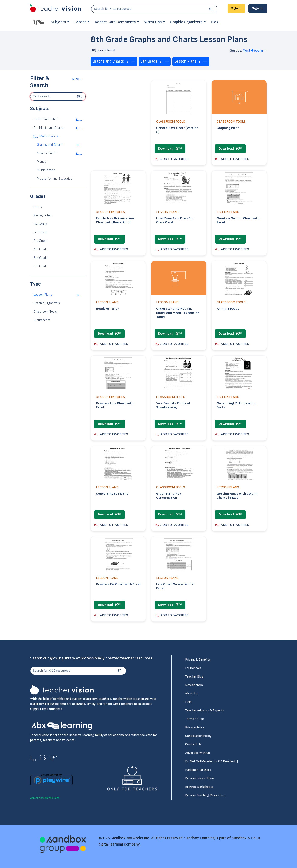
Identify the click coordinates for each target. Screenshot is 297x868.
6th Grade (41, 266)
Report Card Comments (115, 22)
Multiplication (46, 170)
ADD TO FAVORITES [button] (172, 159)
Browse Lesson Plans (200, 778)
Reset (77, 79)
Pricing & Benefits (198, 660)
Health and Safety (46, 119)
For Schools (193, 668)
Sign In (236, 8)
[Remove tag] (131, 62)
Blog (215, 22)
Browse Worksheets (199, 787)
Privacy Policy (195, 727)
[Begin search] (80, 97)
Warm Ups (153, 22)
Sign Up (258, 8)
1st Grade (40, 224)
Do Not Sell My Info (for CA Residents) (211, 761)
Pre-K (38, 207)
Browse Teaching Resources (205, 795)
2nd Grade (41, 232)
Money (42, 162)
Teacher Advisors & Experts (205, 710)
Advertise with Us (197, 753)
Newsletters (194, 685)
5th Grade (41, 258)
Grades (80, 22)
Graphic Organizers (186, 22)
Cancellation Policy (198, 736)
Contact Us (193, 744)
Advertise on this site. (45, 798)
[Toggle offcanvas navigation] (39, 22)
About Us (191, 694)
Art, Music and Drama (49, 128)
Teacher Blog (194, 677)
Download (170, 149)
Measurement (47, 153)
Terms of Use (194, 719)
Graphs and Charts (50, 145)
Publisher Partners (198, 770)
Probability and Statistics (55, 179)
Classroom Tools (45, 312)
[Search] (212, 9)
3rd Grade (40, 241)
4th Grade (41, 249)
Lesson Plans (43, 295)
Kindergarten (43, 215)
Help (188, 702)
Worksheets (42, 320)
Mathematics (49, 136)
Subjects (58, 22)
